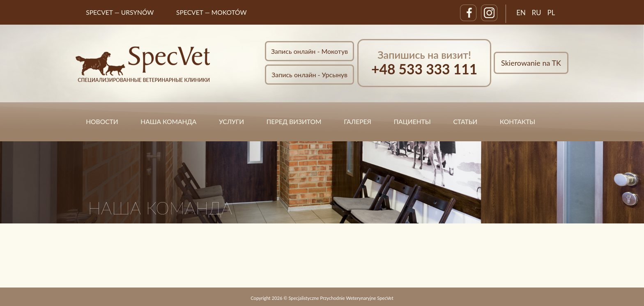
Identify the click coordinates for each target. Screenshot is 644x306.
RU (537, 13)
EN (521, 13)
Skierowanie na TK (531, 63)
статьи (465, 122)
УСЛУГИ (231, 122)
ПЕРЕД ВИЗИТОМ (294, 122)
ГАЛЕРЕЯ (358, 122)
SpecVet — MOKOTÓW (211, 12)
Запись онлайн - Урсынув (309, 75)
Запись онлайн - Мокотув (309, 51)
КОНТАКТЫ (518, 122)
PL (551, 13)
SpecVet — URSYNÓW (120, 12)
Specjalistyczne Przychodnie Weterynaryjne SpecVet (341, 298)
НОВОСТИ (102, 122)
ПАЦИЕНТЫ (412, 122)
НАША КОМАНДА (168, 122)
